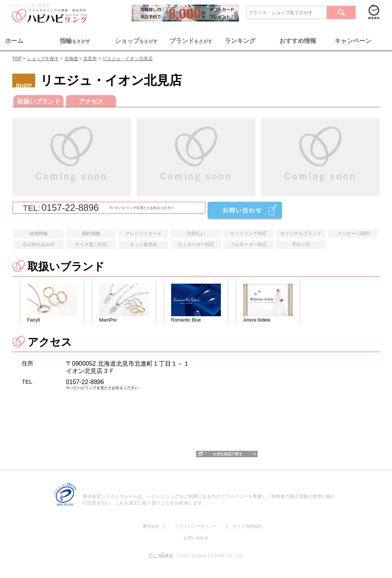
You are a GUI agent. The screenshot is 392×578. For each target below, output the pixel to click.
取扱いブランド (39, 101)
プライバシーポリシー (196, 526)
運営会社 (151, 526)
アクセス (91, 101)
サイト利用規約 (247, 526)
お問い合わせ (196, 538)
